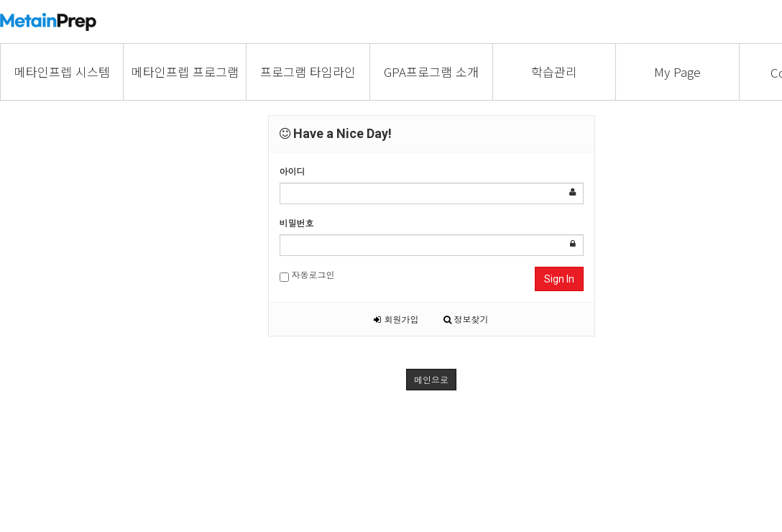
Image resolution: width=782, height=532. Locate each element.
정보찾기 (466, 319)
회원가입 (396, 319)
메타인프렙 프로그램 (185, 72)
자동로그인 (307, 275)
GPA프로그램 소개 (431, 72)
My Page (677, 72)
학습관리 (554, 72)
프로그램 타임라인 (308, 72)
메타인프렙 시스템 (62, 72)
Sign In (559, 279)
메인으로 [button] (431, 379)
